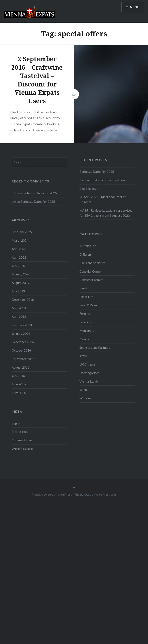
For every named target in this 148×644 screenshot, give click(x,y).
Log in (16, 423)
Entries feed (20, 432)
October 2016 (21, 350)
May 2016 (19, 393)
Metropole (87, 331)
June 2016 (19, 384)
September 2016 (23, 359)
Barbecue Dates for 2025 (97, 172)
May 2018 (19, 308)
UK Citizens (87, 364)
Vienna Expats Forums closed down (103, 180)
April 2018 (19, 317)
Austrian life (88, 246)
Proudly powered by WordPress (52, 494)
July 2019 (18, 291)
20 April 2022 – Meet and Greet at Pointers (103, 199)
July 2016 (18, 376)
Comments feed (23, 440)
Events (84, 288)
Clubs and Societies (92, 263)
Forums (85, 313)
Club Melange (89, 189)
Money (84, 339)
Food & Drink (88, 305)
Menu (135, 7)
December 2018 (23, 300)
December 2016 (23, 342)
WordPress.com (106, 494)
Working (86, 398)
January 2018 (21, 334)
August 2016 (21, 367)
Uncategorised (90, 373)
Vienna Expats (89, 381)
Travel (84, 356)
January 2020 (21, 274)
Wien (83, 390)
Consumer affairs (91, 280)
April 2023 (19, 249)
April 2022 (19, 257)
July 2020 (18, 266)
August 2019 (21, 283)
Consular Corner (91, 271)
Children (85, 254)
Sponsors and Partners (95, 348)
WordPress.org (22, 449)
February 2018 (22, 325)
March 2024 (20, 240)
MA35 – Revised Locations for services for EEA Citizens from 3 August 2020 (106, 213)
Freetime (86, 322)
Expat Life (86, 297)
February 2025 (22, 232)
